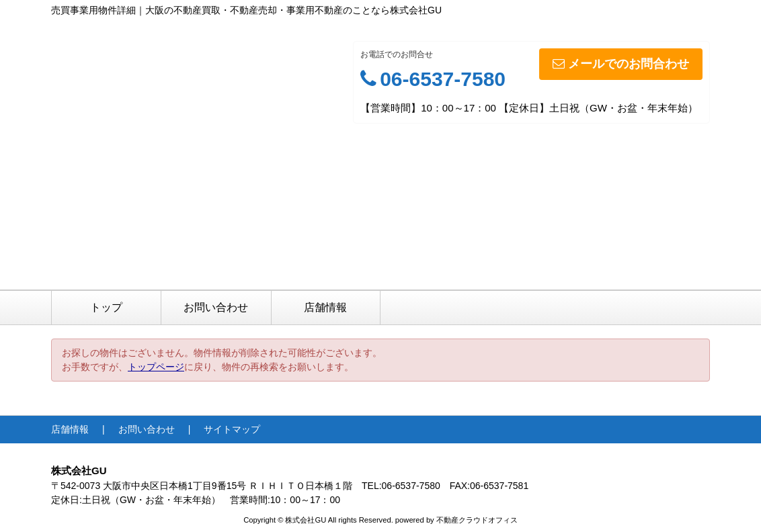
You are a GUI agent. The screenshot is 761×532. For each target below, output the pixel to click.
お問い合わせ (216, 307)
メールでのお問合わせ (621, 64)
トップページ (156, 367)
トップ (106, 307)
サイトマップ (232, 429)
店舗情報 (325, 307)
